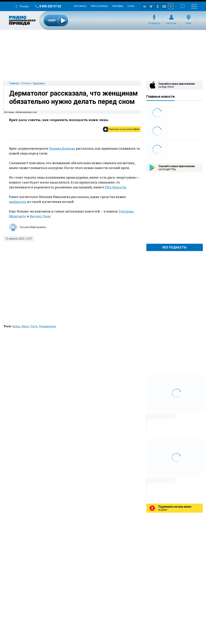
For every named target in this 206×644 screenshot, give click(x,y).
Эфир (188, 23)
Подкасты (154, 23)
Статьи (26, 83)
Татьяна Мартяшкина (33, 227)
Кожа (16, 326)
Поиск (183, 6)
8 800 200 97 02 (50, 6)
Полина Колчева (62, 148)
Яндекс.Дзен (40, 216)
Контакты (80, 6)
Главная (14, 83)
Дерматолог (48, 326)
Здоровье (39, 83)
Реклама (118, 6)
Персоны (171, 23)
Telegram (126, 211)
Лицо (25, 326)
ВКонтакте (17, 216)
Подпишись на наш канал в (124, 129)
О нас (131, 6)
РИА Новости (115, 187)
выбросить (18, 202)
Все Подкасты (174, 247)
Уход (34, 326)
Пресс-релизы (99, 6)
